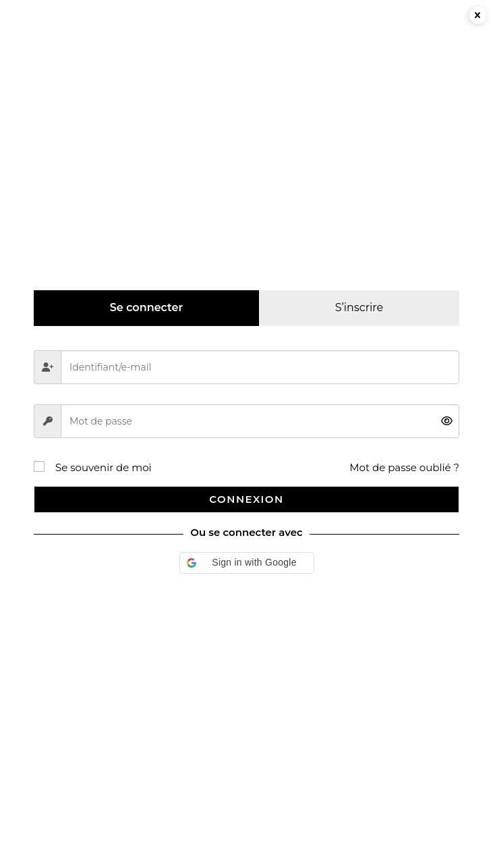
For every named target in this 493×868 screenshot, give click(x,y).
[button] (247, 563)
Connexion (246, 499)
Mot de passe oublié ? (404, 467)
